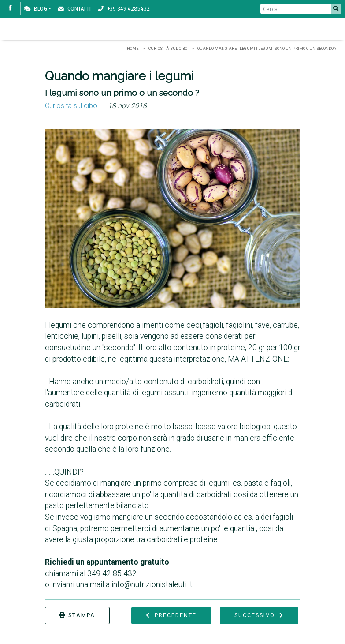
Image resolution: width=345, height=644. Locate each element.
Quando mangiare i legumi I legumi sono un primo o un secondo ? (267, 49)
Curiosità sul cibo (168, 49)
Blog (36, 9)
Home (133, 49)
